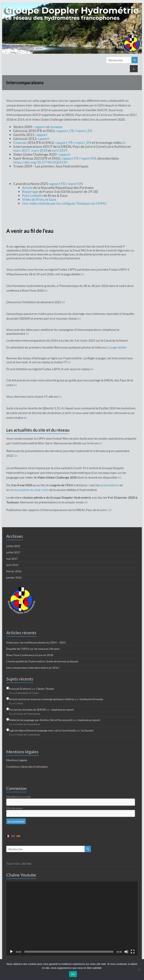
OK (73, 974)
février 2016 (14, 571)
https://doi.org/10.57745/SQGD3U (40, 162)
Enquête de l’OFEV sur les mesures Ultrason (33, 649)
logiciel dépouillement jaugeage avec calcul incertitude (42, 730)
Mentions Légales (17, 760)
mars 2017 (21, 150)
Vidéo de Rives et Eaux (39, 199)
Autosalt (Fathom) (20, 689)
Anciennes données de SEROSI (27, 710)
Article (27, 188)
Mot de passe (14, 808)
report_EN (84, 131)
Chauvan (20, 142)
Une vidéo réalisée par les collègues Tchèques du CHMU (64, 203)
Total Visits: (14, 864)
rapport (40, 127)
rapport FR (70, 158)
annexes (56, 127)
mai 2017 (12, 559)
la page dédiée (117, 347)
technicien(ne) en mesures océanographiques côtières (42, 699)
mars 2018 (39, 150)
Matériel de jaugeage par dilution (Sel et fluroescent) (41, 720)
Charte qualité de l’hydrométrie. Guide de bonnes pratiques (42, 661)
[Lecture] (11, 952)
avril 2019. (60, 150)
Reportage (30, 191)
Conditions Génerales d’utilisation (27, 767)
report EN (89, 158)
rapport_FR (65, 131)
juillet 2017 (13, 552)
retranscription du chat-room (29, 490)
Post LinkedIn (32, 195)
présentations (110, 485)
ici (124, 142)
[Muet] (126, 952)
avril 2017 (12, 565)
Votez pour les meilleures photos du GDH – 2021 (36, 642)
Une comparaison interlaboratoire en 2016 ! (33, 668)
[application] (72, 919)
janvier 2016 (14, 577)
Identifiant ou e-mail (19, 797)
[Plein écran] (133, 952)
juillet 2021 (13, 546)
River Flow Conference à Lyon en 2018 (30, 655)
